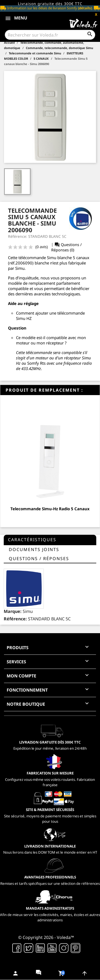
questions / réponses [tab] (39, 559)
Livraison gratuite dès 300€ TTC (50, 4)
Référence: (15, 619)
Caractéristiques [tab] (32, 540)
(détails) (85, 8)
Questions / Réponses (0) (66, 247)
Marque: (13, 611)
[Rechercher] (50, 35)
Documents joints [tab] (34, 549)
